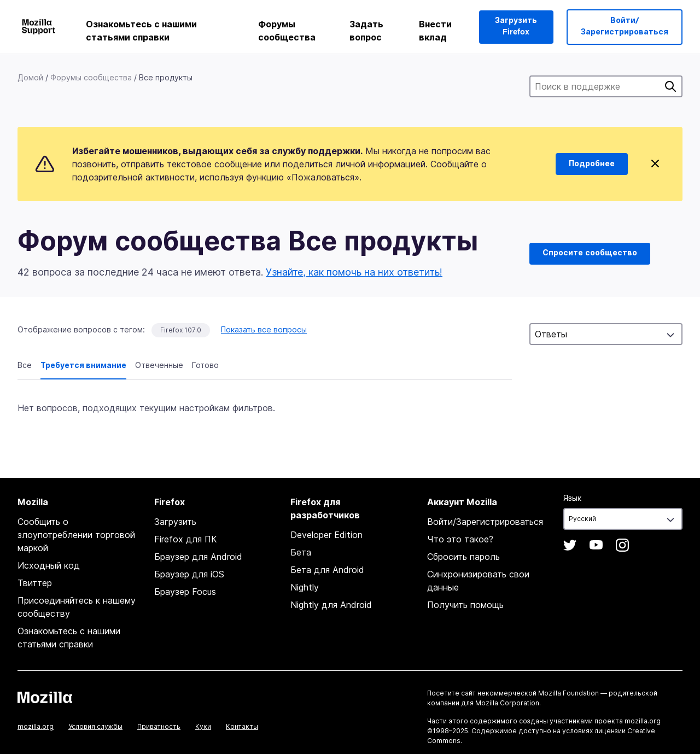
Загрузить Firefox (516, 27)
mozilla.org (36, 726)
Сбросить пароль (463, 557)
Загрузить (175, 522)
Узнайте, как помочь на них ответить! (354, 272)
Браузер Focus (185, 592)
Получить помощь (465, 605)
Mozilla (45, 697)
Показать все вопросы (264, 329)
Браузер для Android (198, 557)
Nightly (305, 587)
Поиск (670, 86)
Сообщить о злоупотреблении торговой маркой (76, 535)
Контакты (242, 726)
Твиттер (35, 583)
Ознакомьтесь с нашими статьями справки (141, 31)
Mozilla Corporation (507, 703)
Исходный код (49, 565)
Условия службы (95, 726)
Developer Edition (326, 535)
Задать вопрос (366, 31)
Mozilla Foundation (568, 693)
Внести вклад (435, 31)
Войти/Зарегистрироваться (625, 27)
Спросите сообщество (590, 253)
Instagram (622, 545)
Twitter (570, 545)
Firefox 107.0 (181, 330)
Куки (203, 726)
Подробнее (592, 164)
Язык (572, 498)
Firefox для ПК (186, 539)
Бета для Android (327, 570)
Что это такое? (460, 539)
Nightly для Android (331, 605)
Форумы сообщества (287, 31)
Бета (301, 552)
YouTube (596, 545)
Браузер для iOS (189, 574)
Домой (30, 77)
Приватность (159, 726)
